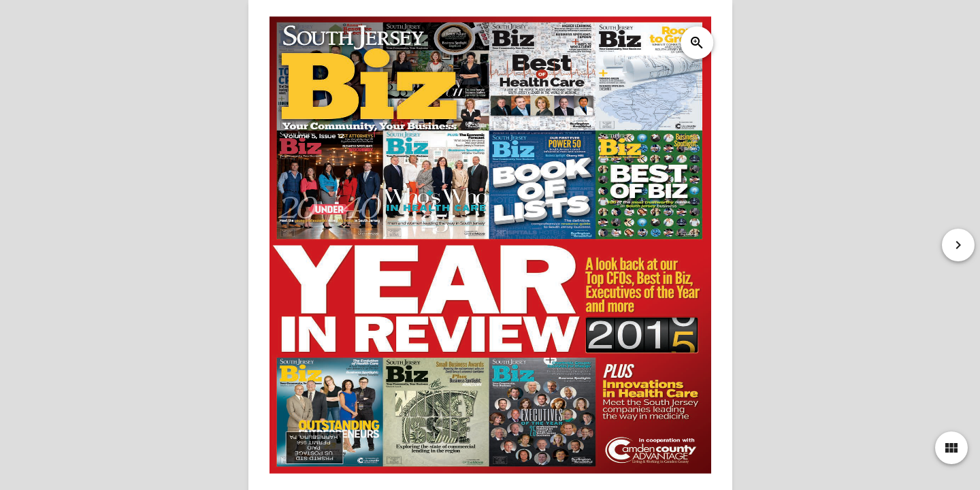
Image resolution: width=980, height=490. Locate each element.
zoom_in (696, 43)
